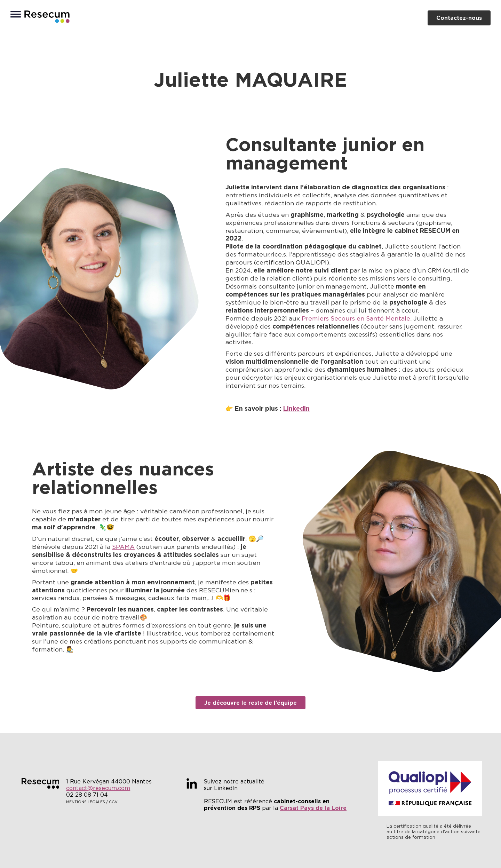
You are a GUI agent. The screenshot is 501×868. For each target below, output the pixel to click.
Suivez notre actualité (234, 782)
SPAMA (123, 547)
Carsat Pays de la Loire (313, 808)
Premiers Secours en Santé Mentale (356, 318)
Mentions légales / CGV (92, 802)
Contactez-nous (459, 18)
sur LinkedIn (221, 788)
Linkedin (296, 409)
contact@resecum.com (98, 788)
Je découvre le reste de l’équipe (250, 703)
